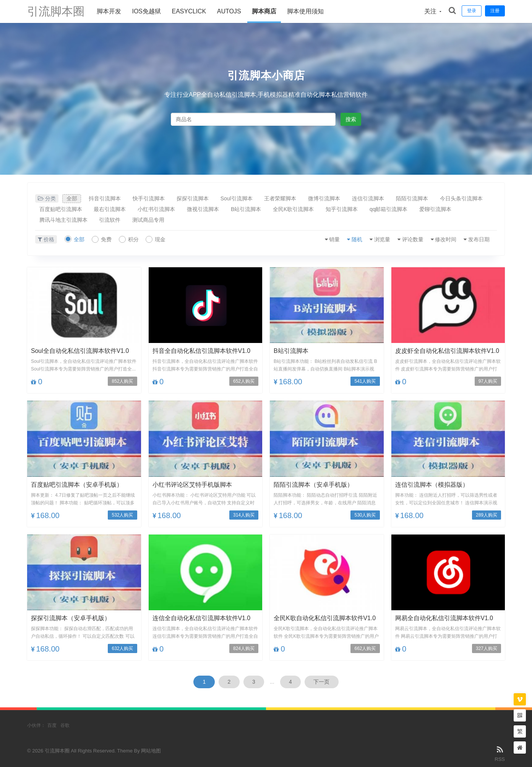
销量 (332, 239)
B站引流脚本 (248, 209)
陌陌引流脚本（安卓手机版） (313, 485)
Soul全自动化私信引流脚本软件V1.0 (80, 351)
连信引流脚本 (371, 198)
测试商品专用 (149, 220)
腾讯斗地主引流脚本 (63, 220)
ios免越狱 (146, 11)
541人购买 (365, 382)
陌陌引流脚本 (416, 198)
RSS (500, 753)
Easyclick (189, 11)
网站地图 (151, 751)
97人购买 (488, 382)
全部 (72, 198)
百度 (52, 725)
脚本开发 (109, 11)
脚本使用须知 (305, 11)
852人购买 (122, 382)
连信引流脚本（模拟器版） (432, 485)
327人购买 (487, 648)
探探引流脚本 (194, 198)
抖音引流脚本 (105, 198)
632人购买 (122, 648)
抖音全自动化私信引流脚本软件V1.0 (202, 351)
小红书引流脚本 (157, 209)
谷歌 (65, 725)
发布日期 (478, 239)
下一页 (322, 682)
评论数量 (411, 239)
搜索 (351, 119)
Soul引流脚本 (238, 198)
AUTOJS (229, 11)
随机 (355, 239)
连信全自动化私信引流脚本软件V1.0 (202, 618)
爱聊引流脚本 (439, 209)
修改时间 (445, 239)
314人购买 (244, 515)
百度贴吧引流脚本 (61, 209)
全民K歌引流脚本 (296, 209)
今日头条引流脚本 (465, 198)
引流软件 (110, 220)
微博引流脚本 (327, 198)
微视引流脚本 (204, 209)
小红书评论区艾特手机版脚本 (192, 485)
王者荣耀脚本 (283, 198)
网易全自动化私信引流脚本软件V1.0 (444, 618)
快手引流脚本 (150, 198)
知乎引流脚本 (345, 209)
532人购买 (122, 515)
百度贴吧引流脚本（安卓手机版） (77, 485)
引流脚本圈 (56, 11)
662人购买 (365, 648)
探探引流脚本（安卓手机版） (71, 618)
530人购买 (365, 515)
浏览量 (380, 239)
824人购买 (244, 648)
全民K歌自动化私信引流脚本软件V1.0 (325, 618)
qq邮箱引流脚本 (392, 209)
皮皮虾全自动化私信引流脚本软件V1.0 (447, 351)
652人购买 (244, 382)
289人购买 (487, 515)
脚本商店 (264, 11)
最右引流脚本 (110, 209)
